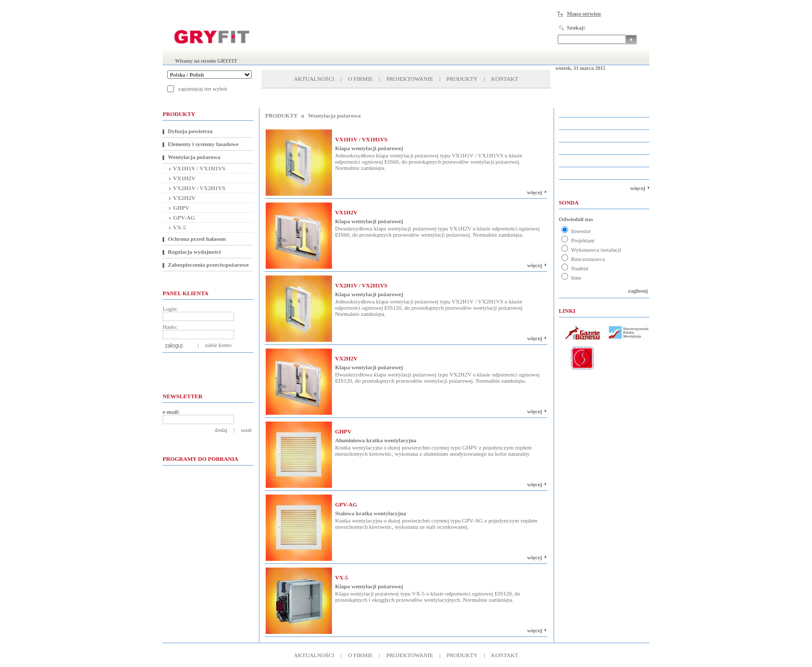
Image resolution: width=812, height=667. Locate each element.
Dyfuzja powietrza (190, 131)
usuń (246, 430)
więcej (535, 192)
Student (575, 268)
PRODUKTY (462, 79)
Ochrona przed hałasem (197, 239)
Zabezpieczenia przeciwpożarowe (208, 265)
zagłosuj (638, 291)
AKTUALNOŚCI (314, 79)
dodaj (221, 430)
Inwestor (576, 231)
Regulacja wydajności (194, 252)
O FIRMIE (360, 79)
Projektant (578, 240)
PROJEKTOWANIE (410, 79)
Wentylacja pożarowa (194, 157)
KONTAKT (504, 79)
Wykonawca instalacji (591, 250)
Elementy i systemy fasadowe (203, 144)
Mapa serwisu (584, 13)
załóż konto (218, 345)
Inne (571, 278)
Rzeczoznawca (583, 259)
